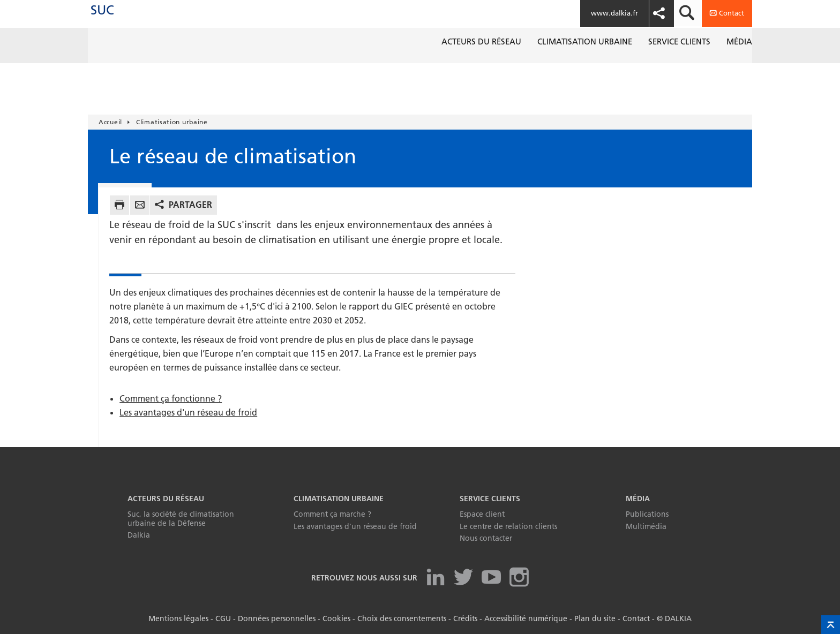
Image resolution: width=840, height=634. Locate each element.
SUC (118, 21)
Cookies (336, 618)
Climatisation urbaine (339, 499)
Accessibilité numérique (526, 618)
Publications (647, 514)
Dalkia (139, 535)
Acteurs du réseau (166, 499)
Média (638, 499)
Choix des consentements (402, 618)
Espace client (482, 514)
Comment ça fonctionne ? (171, 398)
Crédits (465, 618)
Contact (636, 618)
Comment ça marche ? (332, 514)
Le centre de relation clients (508, 526)
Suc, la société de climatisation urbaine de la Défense (181, 519)
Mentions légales (178, 618)
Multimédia (646, 526)
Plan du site (595, 618)
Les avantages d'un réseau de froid (188, 412)
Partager (190, 205)
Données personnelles (277, 618)
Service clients (490, 499)
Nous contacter (486, 538)
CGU (223, 618)
